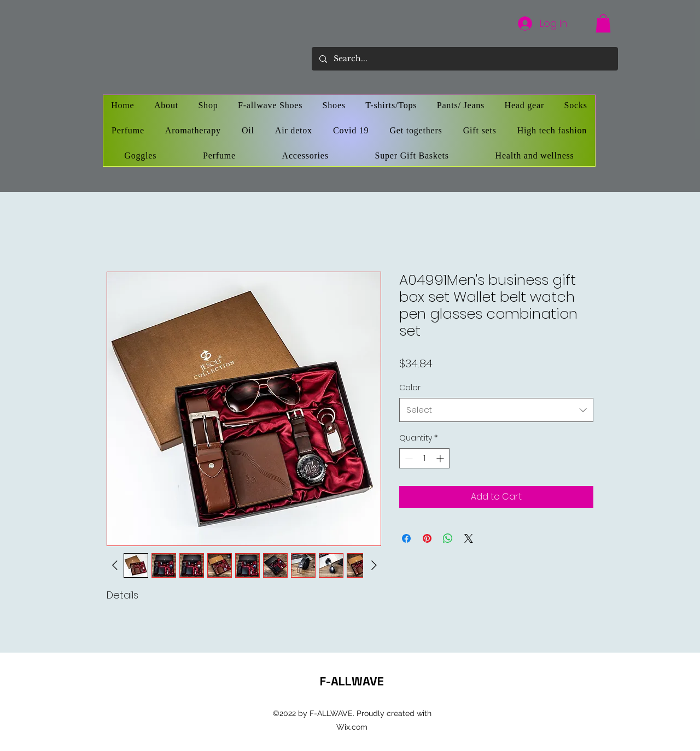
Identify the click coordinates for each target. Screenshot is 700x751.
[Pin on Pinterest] (427, 538)
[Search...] (464, 59)
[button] (603, 23)
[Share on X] (469, 538)
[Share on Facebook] (406, 538)
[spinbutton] (424, 458)
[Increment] (441, 458)
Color (410, 388)
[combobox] (496, 410)
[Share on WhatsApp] (448, 538)
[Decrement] (408, 458)
